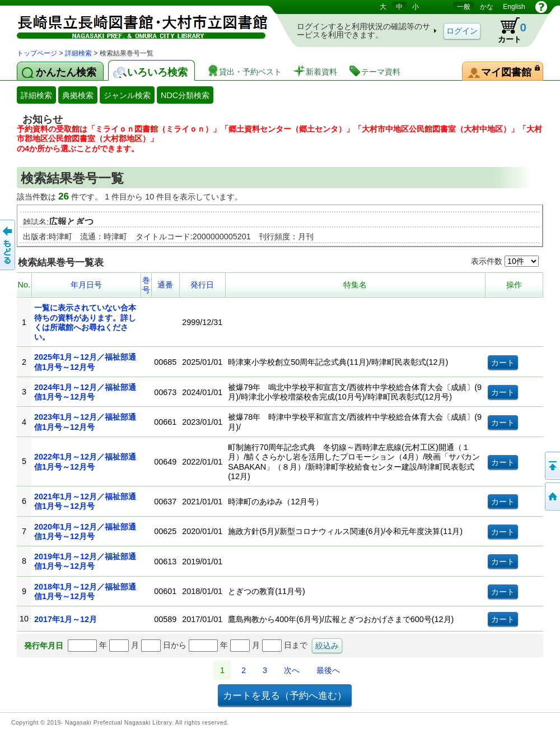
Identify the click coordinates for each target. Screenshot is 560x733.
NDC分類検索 (185, 95)
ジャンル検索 (127, 95)
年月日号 (86, 285)
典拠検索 (78, 95)
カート (507, 30)
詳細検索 (78, 53)
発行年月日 (44, 646)
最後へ (328, 670)
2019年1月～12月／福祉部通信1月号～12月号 (85, 561)
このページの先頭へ (552, 466)
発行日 (202, 285)
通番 (165, 285)
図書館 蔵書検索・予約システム (134, 24)
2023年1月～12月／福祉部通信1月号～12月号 (85, 422)
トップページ (37, 53)
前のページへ (8, 245)
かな (487, 7)
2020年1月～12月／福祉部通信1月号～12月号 (85, 532)
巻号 (146, 285)
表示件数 (505, 261)
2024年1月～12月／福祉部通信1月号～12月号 (85, 392)
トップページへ (552, 497)
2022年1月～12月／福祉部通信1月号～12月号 (85, 461)
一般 (464, 7)
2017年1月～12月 (66, 619)
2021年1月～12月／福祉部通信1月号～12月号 (85, 501)
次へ (292, 670)
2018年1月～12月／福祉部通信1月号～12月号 (85, 591)
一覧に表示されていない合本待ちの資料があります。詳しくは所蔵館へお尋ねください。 (85, 322)
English (514, 7)
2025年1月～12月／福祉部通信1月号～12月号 (85, 362)
